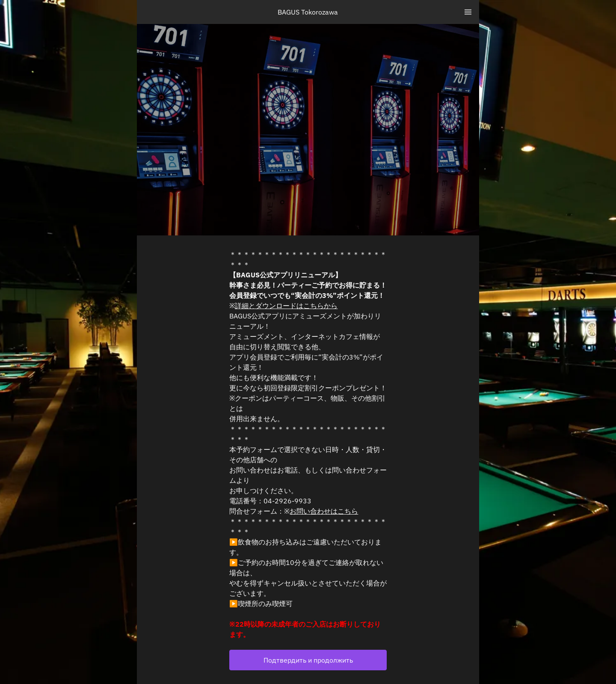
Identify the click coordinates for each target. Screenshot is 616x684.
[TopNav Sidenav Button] (468, 12)
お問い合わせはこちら (324, 511)
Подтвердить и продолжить (308, 660)
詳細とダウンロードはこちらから (286, 306)
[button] (308, 660)
